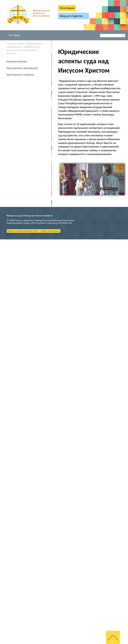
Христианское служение (20, 75)
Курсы (21, 44)
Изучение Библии (17, 61)
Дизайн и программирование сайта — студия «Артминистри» (34, 231)
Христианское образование (22, 68)
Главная (11, 44)
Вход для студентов (71, 16)
